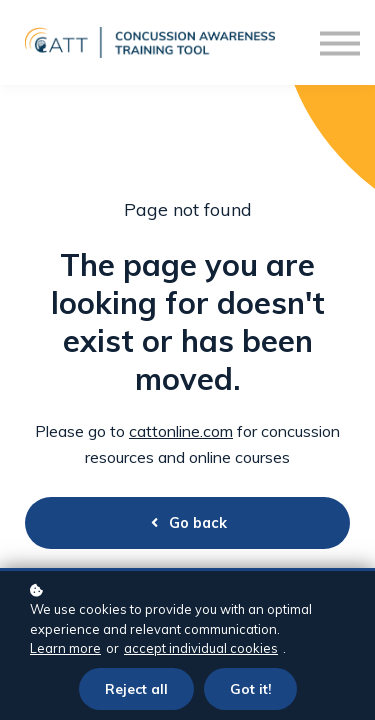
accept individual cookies (201, 648)
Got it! (250, 688)
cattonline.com (181, 431)
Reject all (136, 688)
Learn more (65, 648)
